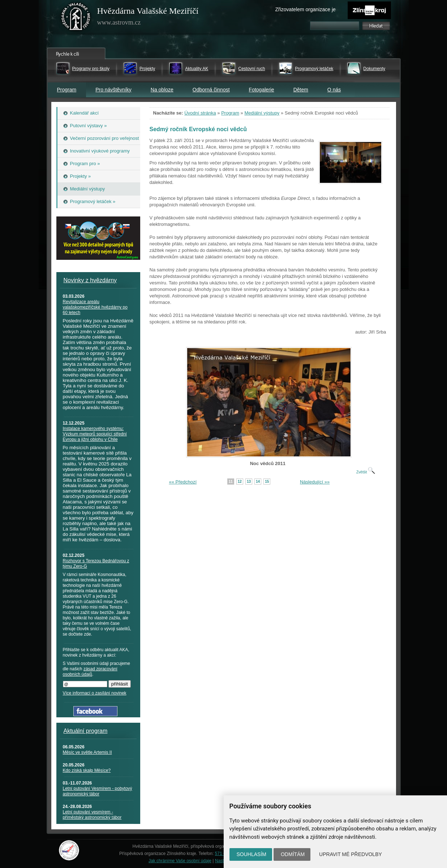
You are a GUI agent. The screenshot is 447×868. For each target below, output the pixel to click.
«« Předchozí (183, 482)
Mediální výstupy (262, 113)
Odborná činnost (211, 90)
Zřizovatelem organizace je (306, 9)
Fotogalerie (262, 90)
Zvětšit (366, 472)
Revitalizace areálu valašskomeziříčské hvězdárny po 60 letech (95, 307)
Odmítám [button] (293, 854)
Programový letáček (314, 69)
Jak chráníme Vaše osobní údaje (180, 861)
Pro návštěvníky (113, 90)
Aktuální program (86, 731)
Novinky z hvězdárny (90, 280)
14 (258, 482)
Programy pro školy (91, 69)
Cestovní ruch (252, 69)
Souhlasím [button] (252, 854)
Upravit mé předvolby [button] (351, 854)
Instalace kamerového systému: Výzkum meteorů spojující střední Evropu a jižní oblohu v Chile (95, 434)
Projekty (147, 69)
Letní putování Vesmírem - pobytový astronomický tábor (98, 791)
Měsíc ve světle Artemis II (87, 752)
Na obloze (162, 90)
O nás (334, 90)
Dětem (301, 90)
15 (267, 482)
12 (240, 482)
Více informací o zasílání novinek (95, 693)
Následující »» (315, 482)
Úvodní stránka (200, 113)
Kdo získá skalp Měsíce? (87, 770)
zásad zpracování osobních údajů (90, 672)
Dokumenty (374, 69)
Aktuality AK (197, 69)
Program (67, 90)
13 (249, 482)
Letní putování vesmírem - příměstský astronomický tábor (92, 815)
